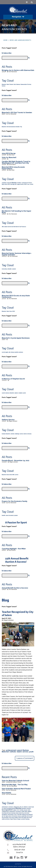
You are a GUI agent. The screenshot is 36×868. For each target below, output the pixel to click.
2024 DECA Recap (9, 153)
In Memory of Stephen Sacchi (13, 379)
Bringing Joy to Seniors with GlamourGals (18, 70)
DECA (26, 811)
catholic (12, 434)
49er (3, 227)
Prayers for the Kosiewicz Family (15, 501)
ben (12, 227)
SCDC (25, 184)
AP (20, 807)
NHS (13, 475)
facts (15, 815)
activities (11, 807)
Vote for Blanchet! (9, 157)
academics (4, 183)
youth (31, 752)
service (21, 434)
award (20, 750)
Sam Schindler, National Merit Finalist (16, 789)
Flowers (11, 84)
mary (13, 818)
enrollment (5, 815)
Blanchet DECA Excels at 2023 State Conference (16, 296)
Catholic (13, 752)
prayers (16, 515)
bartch (9, 227)
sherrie (25, 434)
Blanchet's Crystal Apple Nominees (16, 338)
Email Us (20, 852)
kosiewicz (11, 515)
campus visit (16, 810)
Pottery (29, 84)
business (29, 808)
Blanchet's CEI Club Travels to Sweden (17, 113)
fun (5, 816)
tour (28, 184)
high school (5, 184)
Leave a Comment (25, 758)
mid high (12, 184)
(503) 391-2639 (20, 850)
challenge (17, 434)
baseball (9, 808)
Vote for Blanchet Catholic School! (15, 781)
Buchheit (24, 808)
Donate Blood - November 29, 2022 (16, 461)
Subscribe (7, 53)
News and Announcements (20, 40)
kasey (19, 816)
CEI (7, 127)
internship (4, 269)
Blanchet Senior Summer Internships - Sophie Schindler (17, 254)
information (15, 816)
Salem (19, 752)
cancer (7, 515)
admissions (16, 807)
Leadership (24, 816)
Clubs (8, 84)
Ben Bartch (16, 227)
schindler (9, 269)
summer (14, 269)
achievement (11, 750)
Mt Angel (24, 818)
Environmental (12, 127)
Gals (15, 84)
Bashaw (26, 750)
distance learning (11, 813)
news (28, 818)
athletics (26, 807)
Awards (9, 183)
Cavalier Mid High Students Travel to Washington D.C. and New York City (16, 162)
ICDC (9, 184)
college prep (5, 811)
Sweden (18, 127)
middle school (18, 818)
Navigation (18, 17)
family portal (25, 815)
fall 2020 (19, 815)
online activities (6, 819)
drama (17, 813)
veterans (29, 434)
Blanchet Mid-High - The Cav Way (15, 785)
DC (28, 183)
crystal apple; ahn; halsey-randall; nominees (12, 352)
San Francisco (23, 227)
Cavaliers (19, 183)
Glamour (18, 84)
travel (31, 184)
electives (27, 813)
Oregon (19, 819)
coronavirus (18, 811)
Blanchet (4, 84)
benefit (4, 515)
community (24, 183)
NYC (16, 184)
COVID (23, 811)
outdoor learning (25, 819)
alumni (6, 227)
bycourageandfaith (7, 810)
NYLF (31, 818)
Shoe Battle (6, 793)
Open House (13, 819)
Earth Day (21, 813)
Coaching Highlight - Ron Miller (14, 549)
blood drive (9, 475)
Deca (31, 183)
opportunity (20, 184)
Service (4, 86)
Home (6, 40)
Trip (21, 127)
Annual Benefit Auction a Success (15, 588)
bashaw (4, 434)
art (22, 807)
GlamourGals (24, 84)
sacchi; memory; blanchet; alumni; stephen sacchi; (14, 393)
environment (11, 815)
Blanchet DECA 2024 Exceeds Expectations (13, 168)
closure (26, 810)
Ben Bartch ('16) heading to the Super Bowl (17, 212)
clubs (29, 810)
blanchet (8, 434)
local (10, 818)
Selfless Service (8, 420)
